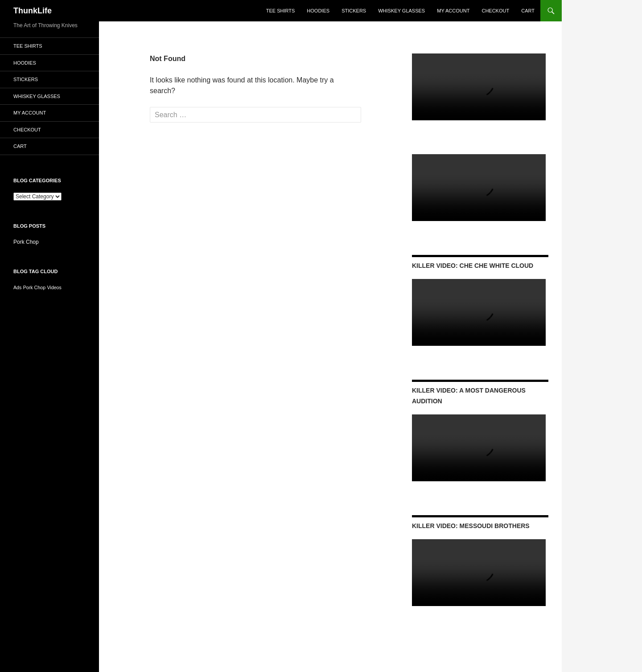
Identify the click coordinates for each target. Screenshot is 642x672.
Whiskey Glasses (401, 11)
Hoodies (318, 11)
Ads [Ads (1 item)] (17, 287)
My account (453, 11)
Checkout (495, 11)
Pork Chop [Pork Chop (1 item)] (34, 287)
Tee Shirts (281, 11)
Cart (528, 11)
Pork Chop (26, 242)
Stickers (354, 11)
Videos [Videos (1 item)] (54, 287)
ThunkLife (33, 11)
